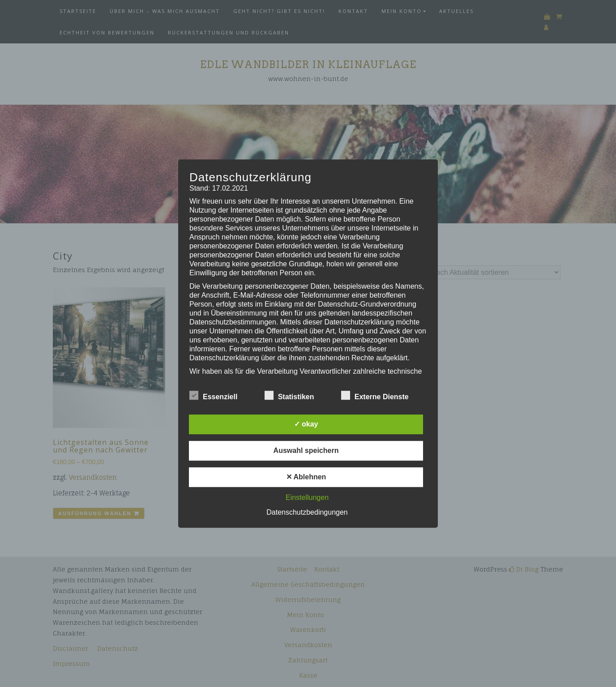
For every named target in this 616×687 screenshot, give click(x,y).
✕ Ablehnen (306, 477)
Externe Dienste (375, 395)
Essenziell (213, 395)
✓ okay (306, 424)
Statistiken (289, 395)
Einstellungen (307, 497)
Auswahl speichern (306, 450)
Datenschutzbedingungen (307, 512)
